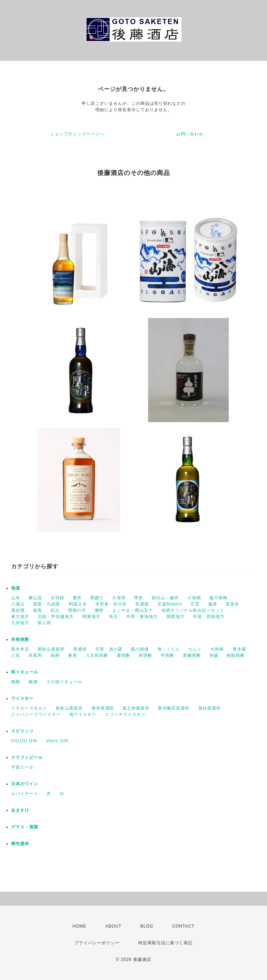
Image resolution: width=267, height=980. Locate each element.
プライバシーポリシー (97, 943)
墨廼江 (97, 598)
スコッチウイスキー (125, 714)
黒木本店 (20, 649)
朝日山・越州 (165, 598)
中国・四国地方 (209, 617)
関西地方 (176, 617)
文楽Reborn (170, 604)
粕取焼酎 (236, 655)
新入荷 (44, 623)
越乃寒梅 (218, 598)
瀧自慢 (18, 610)
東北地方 (20, 617)
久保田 (119, 598)
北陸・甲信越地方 (56, 617)
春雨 (73, 655)
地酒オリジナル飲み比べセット (193, 610)
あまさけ (20, 810)
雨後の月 (77, 610)
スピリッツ (22, 731)
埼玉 (113, 617)
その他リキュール (64, 682)
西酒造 (80, 649)
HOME (80, 926)
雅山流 (35, 598)
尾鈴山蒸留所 (51, 649)
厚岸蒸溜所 (103, 708)
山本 (16, 598)
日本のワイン (25, 784)
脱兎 (38, 610)
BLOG (147, 926)
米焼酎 (145, 655)
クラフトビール (27, 757)
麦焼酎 (124, 655)
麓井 (77, 598)
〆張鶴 (194, 598)
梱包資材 (20, 844)
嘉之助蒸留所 (136, 708)
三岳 (16, 655)
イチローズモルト (29, 708)
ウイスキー (22, 698)
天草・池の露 (109, 649)
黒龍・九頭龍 (47, 604)
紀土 (55, 610)
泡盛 (214, 655)
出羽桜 (58, 598)
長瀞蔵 (142, 604)
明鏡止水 (78, 604)
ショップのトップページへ (77, 134)
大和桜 (217, 649)
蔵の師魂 (140, 649)
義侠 (213, 604)
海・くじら (169, 649)
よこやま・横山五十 (133, 610)
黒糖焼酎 (192, 655)
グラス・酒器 (25, 827)
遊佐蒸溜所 (209, 708)
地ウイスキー (83, 714)
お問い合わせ (190, 134)
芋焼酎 (167, 655)
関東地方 (91, 617)
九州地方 (20, 623)
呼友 (139, 598)
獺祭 (99, 610)
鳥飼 (55, 655)
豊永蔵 (239, 649)
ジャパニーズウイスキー (36, 714)
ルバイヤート (25, 794)
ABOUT (113, 926)
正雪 (195, 604)
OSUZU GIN (24, 741)
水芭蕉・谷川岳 (111, 604)
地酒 (16, 588)
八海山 (18, 604)
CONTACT (183, 926)
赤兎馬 (35, 655)
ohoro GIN (57, 741)
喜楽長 (232, 604)
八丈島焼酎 (97, 655)
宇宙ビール (22, 767)
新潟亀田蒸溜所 (174, 708)
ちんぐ (195, 649)
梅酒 (33, 682)
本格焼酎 (20, 639)
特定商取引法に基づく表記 (165, 943)
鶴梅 (16, 682)
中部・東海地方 (142, 617)
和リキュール (25, 672)
